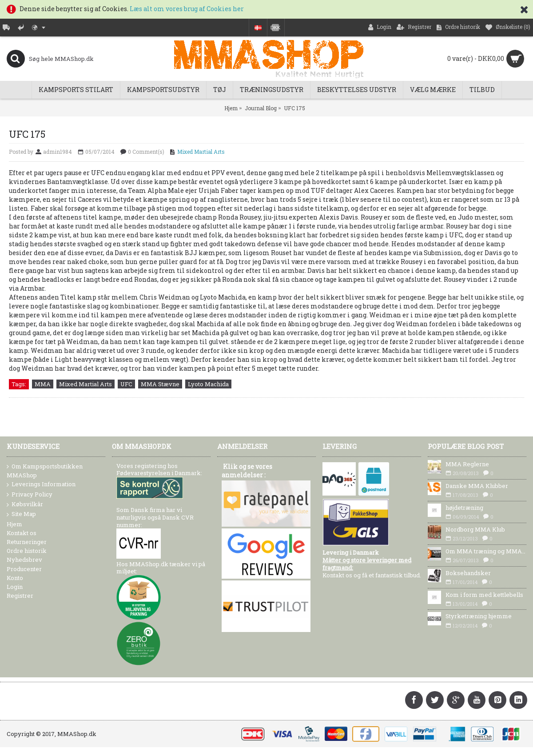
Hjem (231, 108)
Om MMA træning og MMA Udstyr (486, 551)
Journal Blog (261, 108)
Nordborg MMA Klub (475, 529)
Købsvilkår (25, 504)
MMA (43, 384)
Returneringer (27, 542)
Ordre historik (27, 551)
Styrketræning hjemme (479, 616)
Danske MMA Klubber (477, 486)
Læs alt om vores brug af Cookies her (187, 9)
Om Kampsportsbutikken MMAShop (45, 471)
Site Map (21, 514)
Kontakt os (22, 533)
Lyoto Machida (208, 384)
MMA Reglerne (467, 464)
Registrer (20, 596)
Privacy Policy (30, 495)
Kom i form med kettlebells (484, 595)
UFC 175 (294, 108)
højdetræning (464, 508)
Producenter (24, 569)
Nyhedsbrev (24, 560)
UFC (126, 384)
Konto (15, 578)
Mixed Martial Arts (201, 152)
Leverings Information (41, 484)
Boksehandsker (468, 573)
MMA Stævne (160, 384)
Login (15, 587)
